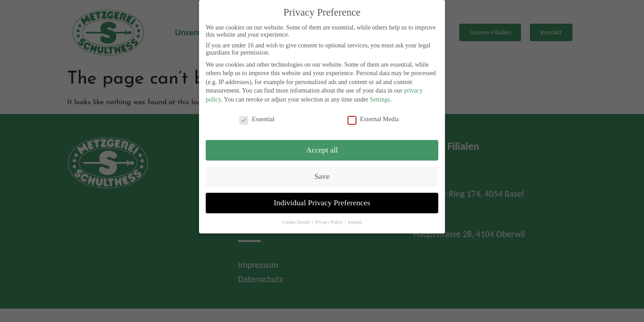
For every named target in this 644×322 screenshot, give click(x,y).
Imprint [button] (355, 221)
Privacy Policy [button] (330, 221)
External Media (373, 118)
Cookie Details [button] (297, 221)
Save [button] (322, 175)
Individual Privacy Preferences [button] (322, 201)
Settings (380, 98)
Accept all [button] (322, 148)
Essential (257, 118)
